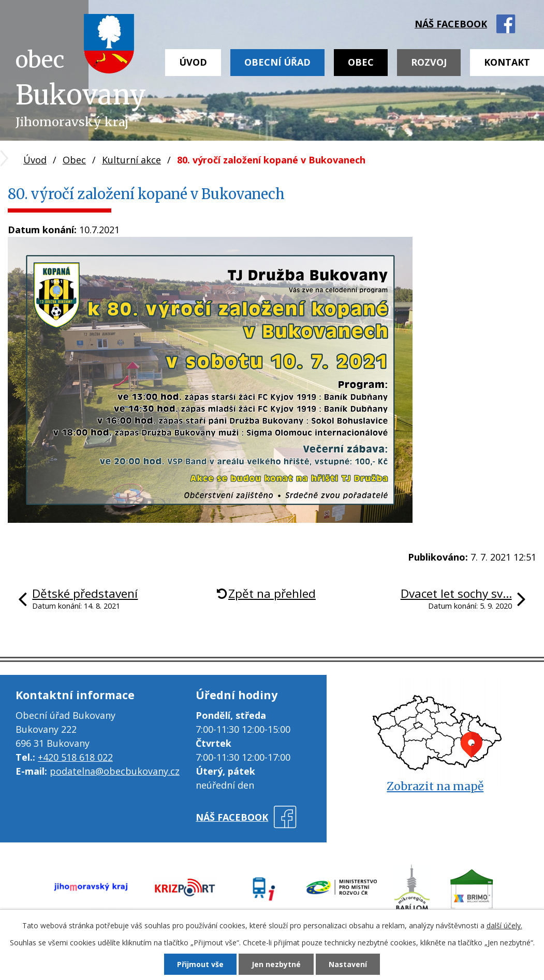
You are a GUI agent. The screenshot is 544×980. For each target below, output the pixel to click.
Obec (361, 62)
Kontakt (507, 62)
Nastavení (348, 964)
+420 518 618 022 (75, 757)
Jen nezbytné (276, 964)
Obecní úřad (277, 62)
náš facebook (451, 24)
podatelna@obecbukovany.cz (115, 771)
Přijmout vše (200, 964)
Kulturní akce (131, 160)
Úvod (193, 62)
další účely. (504, 925)
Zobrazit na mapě (435, 786)
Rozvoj (429, 62)
